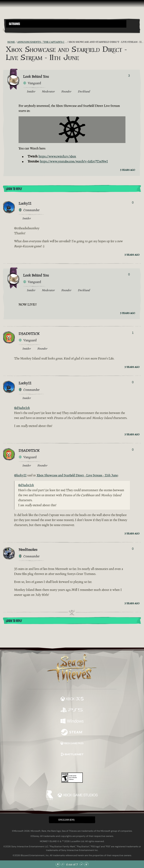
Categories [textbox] (14, 24)
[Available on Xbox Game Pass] (72, 744)
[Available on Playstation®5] (72, 710)
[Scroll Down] (81, 864)
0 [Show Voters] (133, 203)
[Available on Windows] (72, 721)
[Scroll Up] (63, 864)
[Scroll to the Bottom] (86, 864)
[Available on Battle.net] (72, 755)
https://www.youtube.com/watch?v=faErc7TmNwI (74, 161)
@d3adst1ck (22, 408)
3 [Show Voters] (129, 76)
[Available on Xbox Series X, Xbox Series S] (72, 699)
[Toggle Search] (11, 30)
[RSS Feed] (5, 42)
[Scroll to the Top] (58, 864)
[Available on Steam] (72, 733)
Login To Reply (14, 189)
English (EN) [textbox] (66, 820)
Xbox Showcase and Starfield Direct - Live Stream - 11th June (77, 475)
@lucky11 (20, 475)
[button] (66, 24)
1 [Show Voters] (133, 333)
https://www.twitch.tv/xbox (57, 156)
